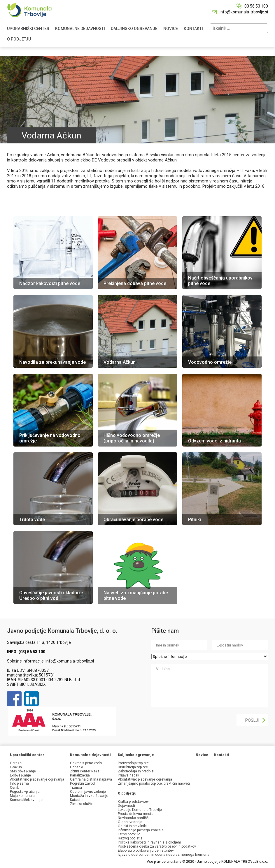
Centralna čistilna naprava (91, 779)
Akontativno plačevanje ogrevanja (37, 779)
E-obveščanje (20, 775)
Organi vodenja (130, 822)
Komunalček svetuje (26, 800)
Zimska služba (82, 804)
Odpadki (77, 767)
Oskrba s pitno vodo (86, 763)
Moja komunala (22, 796)
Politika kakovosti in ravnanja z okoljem (149, 842)
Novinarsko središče (134, 818)
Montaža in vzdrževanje (89, 796)
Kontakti (222, 755)
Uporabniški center (27, 755)
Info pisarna (19, 783)
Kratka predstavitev (133, 802)
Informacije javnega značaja (141, 830)
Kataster (77, 800)
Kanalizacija (80, 775)
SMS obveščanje (23, 771)
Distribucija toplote (133, 767)
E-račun (16, 767)
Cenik (14, 788)
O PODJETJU (19, 39)
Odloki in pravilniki (132, 826)
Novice (202, 755)
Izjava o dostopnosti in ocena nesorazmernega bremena (164, 855)
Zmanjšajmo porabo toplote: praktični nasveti (154, 783)
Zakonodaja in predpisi (136, 771)
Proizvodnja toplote (133, 763)
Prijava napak (128, 775)
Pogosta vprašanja (25, 792)
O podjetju (127, 793)
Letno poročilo (129, 834)
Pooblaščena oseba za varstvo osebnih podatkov (157, 846)
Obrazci (16, 763)
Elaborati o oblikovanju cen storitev (146, 851)
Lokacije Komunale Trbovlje (140, 810)
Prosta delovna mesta (136, 814)
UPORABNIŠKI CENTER (28, 29)
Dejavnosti (126, 806)
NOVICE (171, 29)
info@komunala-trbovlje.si (244, 12)
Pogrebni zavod (82, 783)
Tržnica (76, 788)
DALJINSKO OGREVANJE (134, 29)
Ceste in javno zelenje (88, 792)
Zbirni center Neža (85, 771)
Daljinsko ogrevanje (136, 755)
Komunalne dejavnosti (90, 755)
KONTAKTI (193, 29)
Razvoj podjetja (130, 838)
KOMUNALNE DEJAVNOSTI (80, 29)
